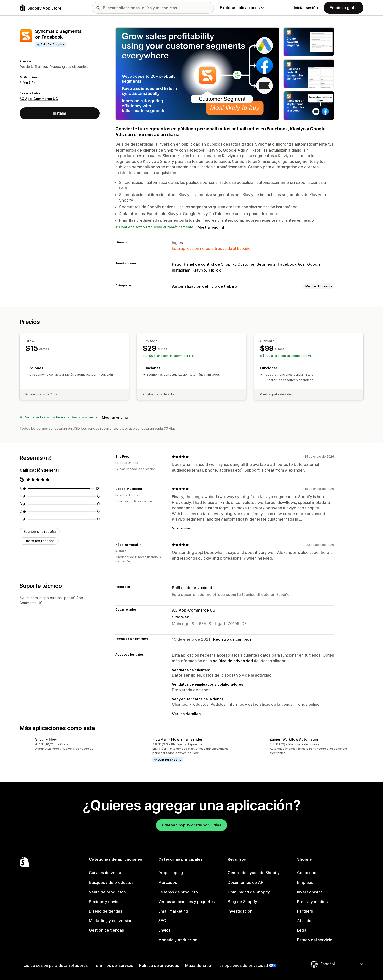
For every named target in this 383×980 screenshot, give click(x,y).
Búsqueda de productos (111, 882)
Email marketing (173, 911)
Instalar (60, 113)
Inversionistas (310, 892)
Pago (177, 264)
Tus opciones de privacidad (242, 965)
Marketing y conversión (111, 921)
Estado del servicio (315, 940)
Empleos (305, 882)
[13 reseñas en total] (97, 489)
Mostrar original (211, 227)
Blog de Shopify (242, 902)
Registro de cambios (232, 639)
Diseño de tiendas (106, 911)
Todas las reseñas (39, 541)
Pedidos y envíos (105, 902)
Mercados (168, 882)
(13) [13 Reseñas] (32, 83)
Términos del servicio (113, 965)
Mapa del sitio (198, 965)
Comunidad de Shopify (249, 892)
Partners (305, 911)
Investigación (240, 911)
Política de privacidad (192, 588)
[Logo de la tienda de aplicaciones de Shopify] (41, 8)
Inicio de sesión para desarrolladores (54, 965)
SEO (162, 921)
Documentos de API (246, 882)
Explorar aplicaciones (242, 8)
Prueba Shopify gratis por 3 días (191, 825)
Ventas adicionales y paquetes (186, 902)
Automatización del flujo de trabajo (205, 286)
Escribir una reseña (40, 532)
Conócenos (308, 873)
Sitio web (181, 617)
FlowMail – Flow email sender (177, 739)
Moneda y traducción (178, 940)
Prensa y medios (312, 902)
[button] (74, 744)
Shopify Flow (46, 739)
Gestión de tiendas (106, 930)
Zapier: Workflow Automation (294, 739)
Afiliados (305, 921)
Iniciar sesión (306, 8)
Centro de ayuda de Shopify (254, 873)
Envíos (164, 930)
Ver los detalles (186, 714)
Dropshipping (171, 873)
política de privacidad (233, 661)
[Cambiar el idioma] (341, 964)
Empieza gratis (344, 8)
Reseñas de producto (178, 892)
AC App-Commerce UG (39, 99)
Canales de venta (105, 873)
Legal (302, 930)
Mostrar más (181, 528)
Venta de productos (107, 892)
